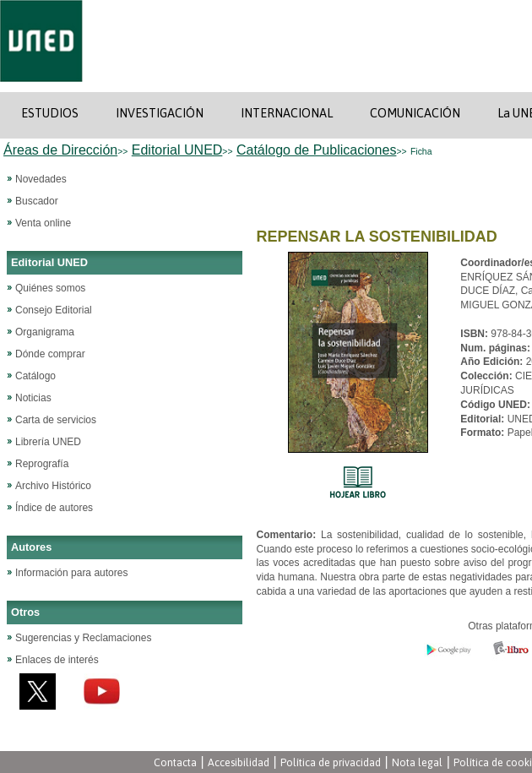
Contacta (175, 762)
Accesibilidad (239, 762)
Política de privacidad (331, 762)
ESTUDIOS (50, 113)
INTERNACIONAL (287, 113)
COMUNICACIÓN (415, 113)
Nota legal (417, 762)
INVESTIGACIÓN (160, 113)
